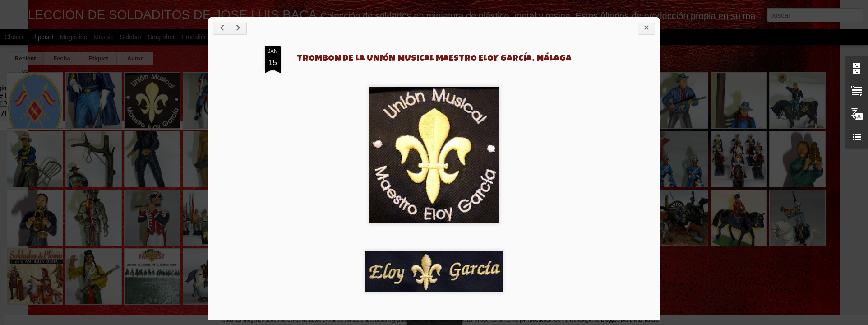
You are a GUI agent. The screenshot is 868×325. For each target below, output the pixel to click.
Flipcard (42, 37)
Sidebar (131, 37)
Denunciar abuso (639, 320)
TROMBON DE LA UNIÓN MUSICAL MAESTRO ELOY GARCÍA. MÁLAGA (434, 59)
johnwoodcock (536, 320)
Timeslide (194, 37)
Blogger (609, 320)
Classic (15, 37)
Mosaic (103, 37)
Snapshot (161, 37)
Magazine (74, 37)
